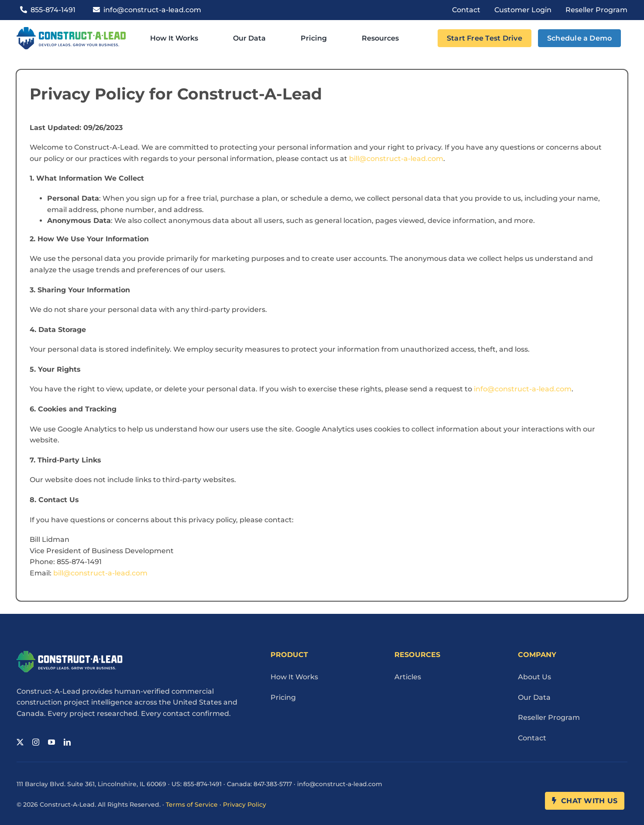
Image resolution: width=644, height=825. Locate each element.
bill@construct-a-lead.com (396, 159)
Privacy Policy (245, 804)
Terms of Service (192, 804)
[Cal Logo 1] (71, 30)
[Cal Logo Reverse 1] (70, 654)
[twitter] (20, 742)
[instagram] (36, 742)
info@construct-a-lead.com (523, 389)
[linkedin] (67, 742)
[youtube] (51, 742)
